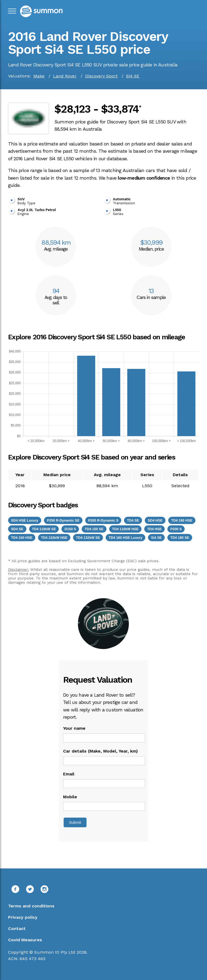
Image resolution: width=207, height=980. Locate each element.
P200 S (176, 529)
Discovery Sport (101, 76)
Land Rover (65, 76)
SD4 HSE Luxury (25, 520)
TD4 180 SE (180, 538)
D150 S (70, 529)
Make (39, 76)
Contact (17, 929)
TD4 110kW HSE (125, 529)
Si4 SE (133, 76)
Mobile (70, 797)
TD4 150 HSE (22, 538)
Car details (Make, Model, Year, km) (100, 751)
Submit (75, 822)
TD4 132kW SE (88, 538)
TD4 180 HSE (182, 520)
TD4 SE (133, 520)
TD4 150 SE (94, 529)
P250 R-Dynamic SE (63, 520)
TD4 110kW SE (44, 529)
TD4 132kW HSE (54, 538)
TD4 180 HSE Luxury (125, 538)
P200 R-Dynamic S (103, 520)
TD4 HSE (154, 529)
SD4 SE (17, 529)
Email (69, 774)
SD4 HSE (155, 520)
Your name (74, 728)
